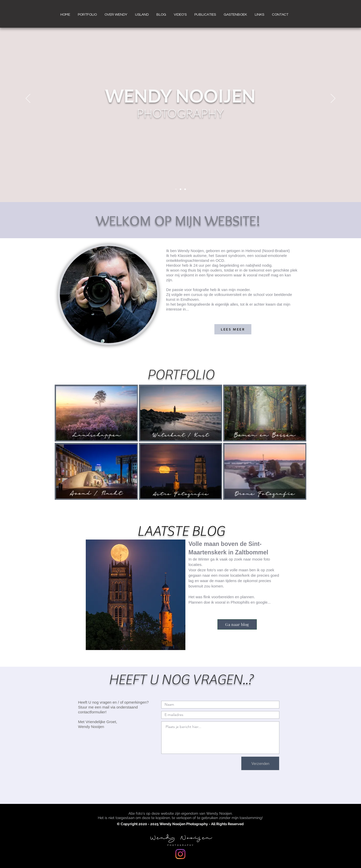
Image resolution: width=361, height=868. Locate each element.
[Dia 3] (185, 189)
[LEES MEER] (233, 329)
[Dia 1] (176, 189)
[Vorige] (28, 99)
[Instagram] (180, 854)
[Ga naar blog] (237, 624)
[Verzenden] (260, 763)
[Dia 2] (180, 189)
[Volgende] (333, 99)
